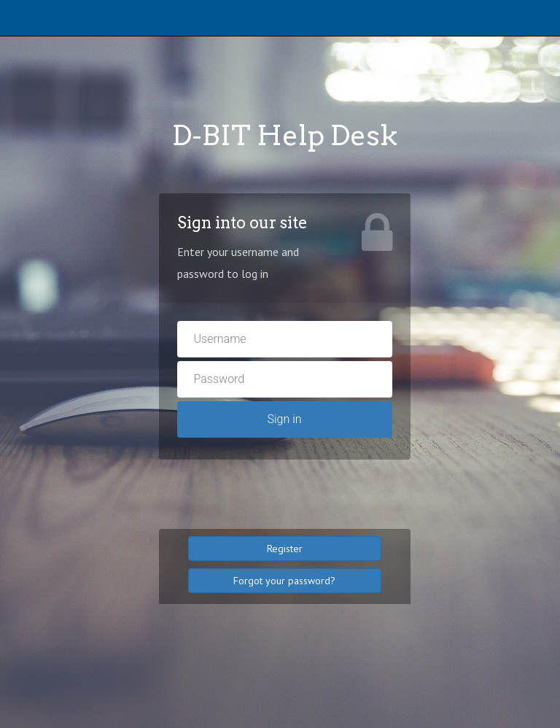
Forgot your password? (284, 581)
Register (285, 549)
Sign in (284, 419)
